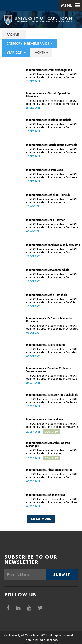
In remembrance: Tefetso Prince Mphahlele (52, 395)
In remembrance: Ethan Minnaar (46, 495)
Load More (41, 519)
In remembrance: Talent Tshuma (46, 345)
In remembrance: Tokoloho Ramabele (49, 120)
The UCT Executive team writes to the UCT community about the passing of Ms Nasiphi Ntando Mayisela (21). (53, 151)
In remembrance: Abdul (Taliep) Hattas (49, 470)
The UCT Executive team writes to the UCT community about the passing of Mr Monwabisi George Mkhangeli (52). (52, 452)
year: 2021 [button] (16, 53)
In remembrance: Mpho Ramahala (47, 295)
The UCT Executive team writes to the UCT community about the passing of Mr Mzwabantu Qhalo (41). (52, 276)
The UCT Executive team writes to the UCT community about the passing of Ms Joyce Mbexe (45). (52, 425)
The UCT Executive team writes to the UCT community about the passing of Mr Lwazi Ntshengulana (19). (52, 76)
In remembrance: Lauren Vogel (45, 170)
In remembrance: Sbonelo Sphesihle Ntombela (48, 95)
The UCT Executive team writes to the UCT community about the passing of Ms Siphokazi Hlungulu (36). (52, 201)
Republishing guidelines (41, 640)
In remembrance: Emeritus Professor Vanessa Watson (49, 370)
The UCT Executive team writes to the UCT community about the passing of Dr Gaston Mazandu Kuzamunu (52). (52, 327)
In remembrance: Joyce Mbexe (45, 419)
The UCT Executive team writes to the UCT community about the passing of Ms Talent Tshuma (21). (52, 351)
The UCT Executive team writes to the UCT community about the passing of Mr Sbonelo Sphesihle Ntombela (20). (53, 102)
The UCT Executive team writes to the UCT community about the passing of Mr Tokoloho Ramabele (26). (52, 126)
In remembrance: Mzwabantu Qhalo (48, 270)
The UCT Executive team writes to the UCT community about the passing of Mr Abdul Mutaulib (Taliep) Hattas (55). (52, 476)
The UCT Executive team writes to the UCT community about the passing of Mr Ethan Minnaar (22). (52, 501)
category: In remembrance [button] (29, 44)
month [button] (41, 53)
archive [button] (14, 35)
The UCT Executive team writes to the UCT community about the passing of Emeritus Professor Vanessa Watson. (52, 377)
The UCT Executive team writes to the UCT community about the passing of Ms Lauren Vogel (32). (52, 176)
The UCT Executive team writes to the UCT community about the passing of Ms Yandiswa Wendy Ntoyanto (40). (52, 251)
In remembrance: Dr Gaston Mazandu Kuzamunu (49, 320)
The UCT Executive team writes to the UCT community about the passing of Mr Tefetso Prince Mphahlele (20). (53, 401)
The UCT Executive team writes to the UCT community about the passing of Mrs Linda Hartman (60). (52, 226)
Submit (62, 574)
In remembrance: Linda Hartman (46, 220)
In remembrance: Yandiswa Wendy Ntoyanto (53, 245)
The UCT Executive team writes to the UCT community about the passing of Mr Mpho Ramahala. (52, 301)
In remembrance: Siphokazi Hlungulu (48, 195)
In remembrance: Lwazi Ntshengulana (49, 70)
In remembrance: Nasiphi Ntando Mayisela (52, 145)
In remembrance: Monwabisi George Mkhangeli (48, 444)
